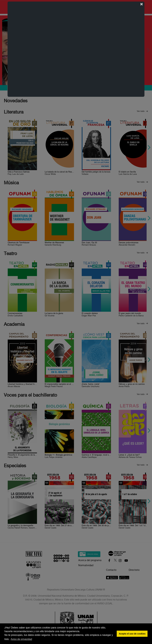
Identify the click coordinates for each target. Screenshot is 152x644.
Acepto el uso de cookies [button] (132, 634)
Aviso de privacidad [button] (21, 639)
